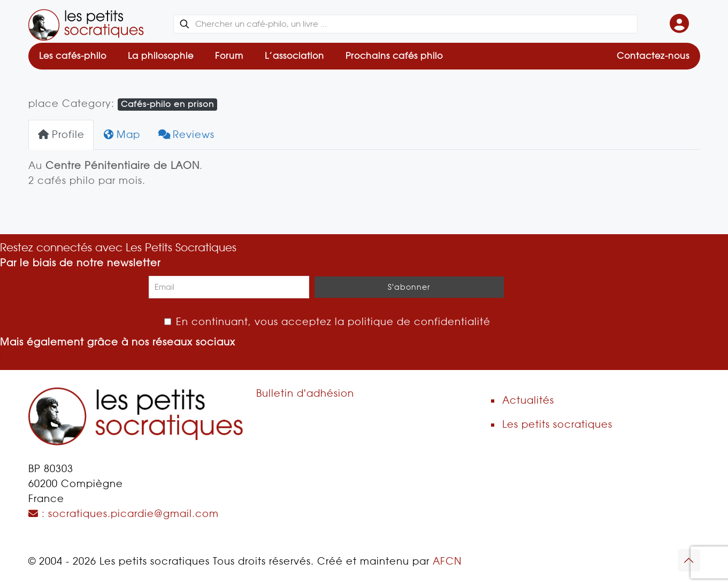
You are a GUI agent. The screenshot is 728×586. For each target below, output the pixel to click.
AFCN (447, 561)
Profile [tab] (61, 134)
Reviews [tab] (186, 134)
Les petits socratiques (557, 424)
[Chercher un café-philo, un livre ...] (405, 24)
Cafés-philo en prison (167, 104)
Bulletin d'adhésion (305, 393)
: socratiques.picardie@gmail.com (124, 514)
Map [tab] (122, 134)
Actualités (528, 400)
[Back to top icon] (689, 560)
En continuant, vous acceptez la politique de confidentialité (327, 322)
